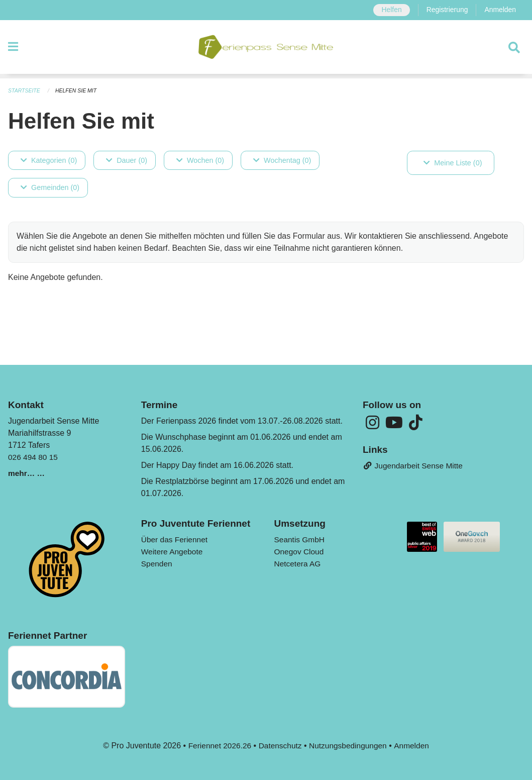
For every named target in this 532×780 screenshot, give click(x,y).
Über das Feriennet (176, 540)
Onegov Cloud (300, 552)
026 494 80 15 (34, 457)
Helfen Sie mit (78, 90)
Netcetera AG (298, 564)
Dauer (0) (127, 160)
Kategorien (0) (49, 160)
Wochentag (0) (282, 160)
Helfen (389, 10)
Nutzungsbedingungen (349, 746)
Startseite (25, 90)
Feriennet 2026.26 (217, 746)
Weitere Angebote (173, 552)
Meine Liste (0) (453, 163)
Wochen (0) (200, 160)
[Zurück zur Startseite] (266, 49)
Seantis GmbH (300, 540)
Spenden (157, 564)
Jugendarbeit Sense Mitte (414, 467)
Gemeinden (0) (50, 188)
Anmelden (500, 10)
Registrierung (446, 10)
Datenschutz (280, 746)
